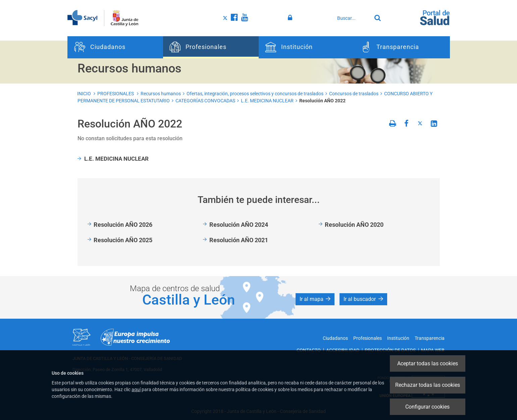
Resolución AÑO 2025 (123, 240)
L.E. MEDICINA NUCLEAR (267, 101)
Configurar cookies (427, 407)
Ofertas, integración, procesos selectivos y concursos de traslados (255, 94)
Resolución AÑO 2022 (322, 101)
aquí (136, 389)
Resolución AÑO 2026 (123, 225)
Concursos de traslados (354, 94)
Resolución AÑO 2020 (354, 225)
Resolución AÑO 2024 (239, 225)
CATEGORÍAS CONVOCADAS (205, 101)
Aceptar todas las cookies (428, 363)
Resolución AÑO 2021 (239, 240)
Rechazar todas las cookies (428, 385)
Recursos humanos (161, 94)
